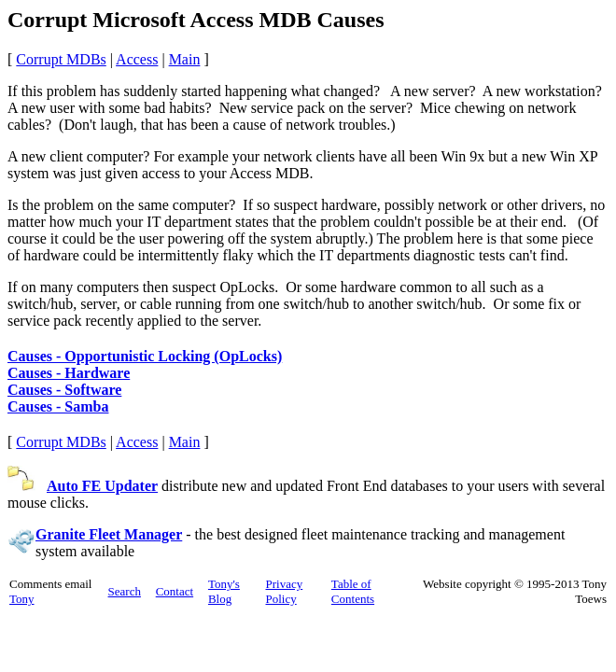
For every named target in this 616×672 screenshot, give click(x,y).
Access (137, 59)
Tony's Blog (224, 591)
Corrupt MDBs (61, 59)
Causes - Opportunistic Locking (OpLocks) (145, 356)
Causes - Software (64, 390)
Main (185, 59)
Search (125, 591)
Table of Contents (353, 591)
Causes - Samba (58, 406)
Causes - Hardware (69, 373)
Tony (22, 599)
